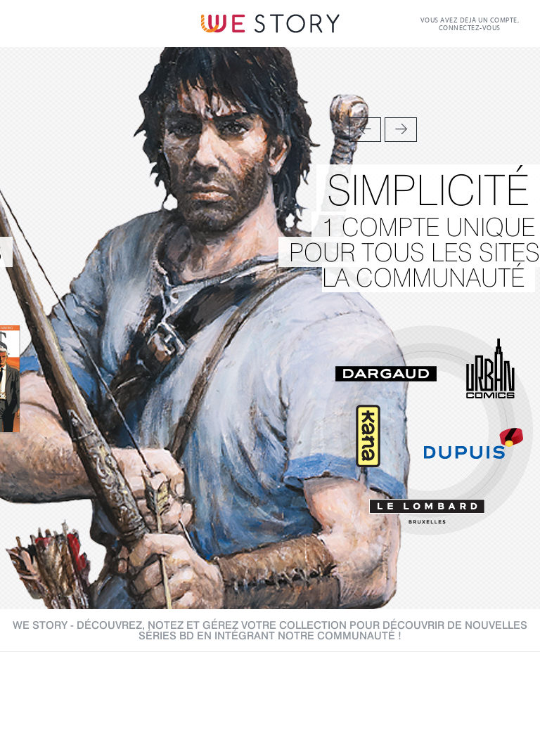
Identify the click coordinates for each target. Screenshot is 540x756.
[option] (270, 328)
